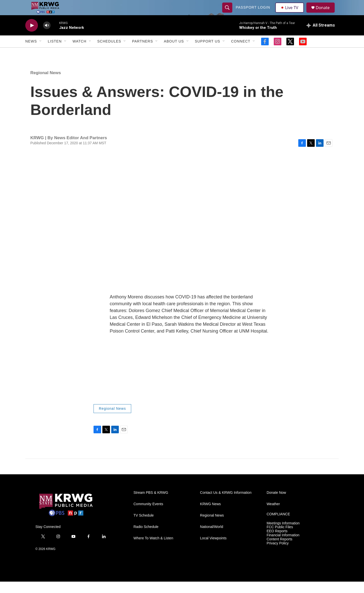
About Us (174, 53)
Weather (273, 515)
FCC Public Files (280, 538)
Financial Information (283, 547)
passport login (254, 13)
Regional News (46, 84)
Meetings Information (283, 535)
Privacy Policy (278, 555)
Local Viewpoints (213, 550)
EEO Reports (277, 543)
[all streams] (321, 37)
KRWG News (210, 515)
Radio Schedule (146, 538)
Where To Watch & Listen (153, 550)
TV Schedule (144, 527)
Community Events (148, 515)
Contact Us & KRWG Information (226, 504)
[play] (32, 37)
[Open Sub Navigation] (41, 53)
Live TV (291, 13)
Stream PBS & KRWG (151, 504)
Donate (326, 13)
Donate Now (276, 504)
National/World (212, 538)
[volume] (47, 37)
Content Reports (280, 551)
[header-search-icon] (228, 13)
